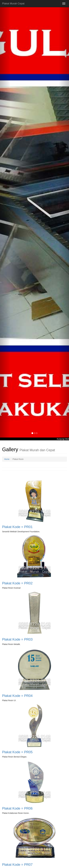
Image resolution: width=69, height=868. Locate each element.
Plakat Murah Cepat (13, 4)
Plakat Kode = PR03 (17, 639)
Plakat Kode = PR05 (17, 752)
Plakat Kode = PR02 (17, 583)
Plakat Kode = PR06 (17, 808)
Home (7, 459)
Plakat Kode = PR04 (17, 696)
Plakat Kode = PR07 (17, 865)
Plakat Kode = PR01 (17, 527)
